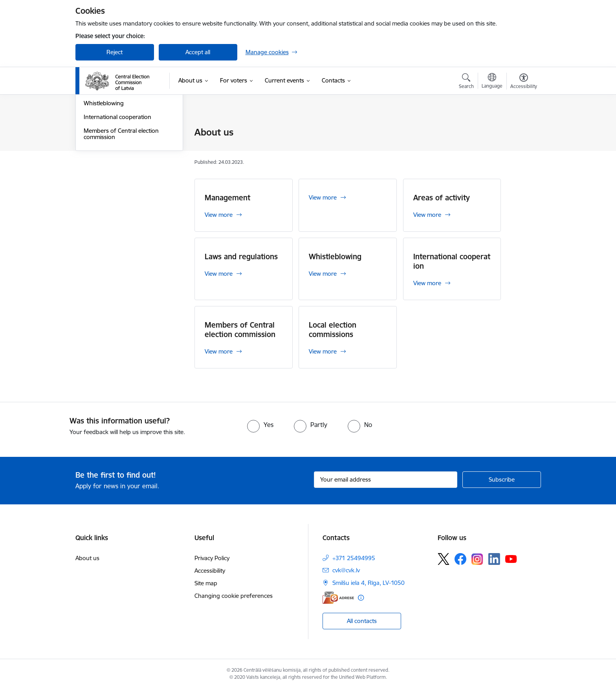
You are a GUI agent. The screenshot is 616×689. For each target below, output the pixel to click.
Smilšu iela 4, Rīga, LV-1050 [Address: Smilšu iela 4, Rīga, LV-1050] (368, 583)
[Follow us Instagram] (477, 559)
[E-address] (338, 598)
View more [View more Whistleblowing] (323, 274)
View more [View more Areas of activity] (427, 215)
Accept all (198, 52)
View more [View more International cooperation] (427, 283)
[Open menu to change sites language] (492, 82)
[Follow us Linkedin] (494, 559)
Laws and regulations (112, 174)
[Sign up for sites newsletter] (502, 480)
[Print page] (521, 129)
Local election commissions (119, 133)
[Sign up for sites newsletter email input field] (386, 480)
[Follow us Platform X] (444, 559)
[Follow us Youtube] (511, 559)
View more (323, 197)
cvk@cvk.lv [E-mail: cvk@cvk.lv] (346, 570)
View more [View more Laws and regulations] (219, 274)
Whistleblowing (104, 187)
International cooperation (117, 201)
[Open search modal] (466, 82)
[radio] (260, 425)
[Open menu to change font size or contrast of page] (524, 82)
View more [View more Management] (219, 215)
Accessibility (210, 571)
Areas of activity (104, 160)
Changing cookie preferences (234, 596)
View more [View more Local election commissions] (323, 351)
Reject (115, 52)
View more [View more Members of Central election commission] (219, 351)
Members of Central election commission (121, 218)
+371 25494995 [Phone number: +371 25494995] (354, 558)
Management (101, 146)
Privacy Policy (212, 558)
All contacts (362, 621)
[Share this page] (521, 149)
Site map (206, 583)
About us (87, 558)
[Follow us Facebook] (460, 559)
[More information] (361, 598)
